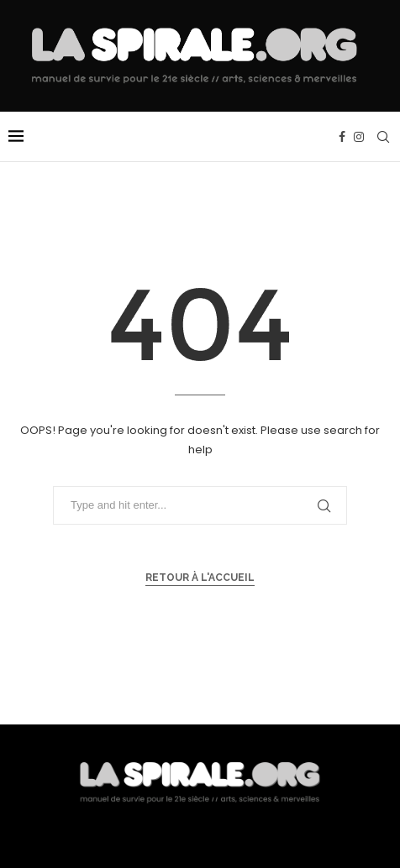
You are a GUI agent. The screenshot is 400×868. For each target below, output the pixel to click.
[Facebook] (342, 137)
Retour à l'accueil (200, 578)
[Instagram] (359, 137)
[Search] (383, 137)
